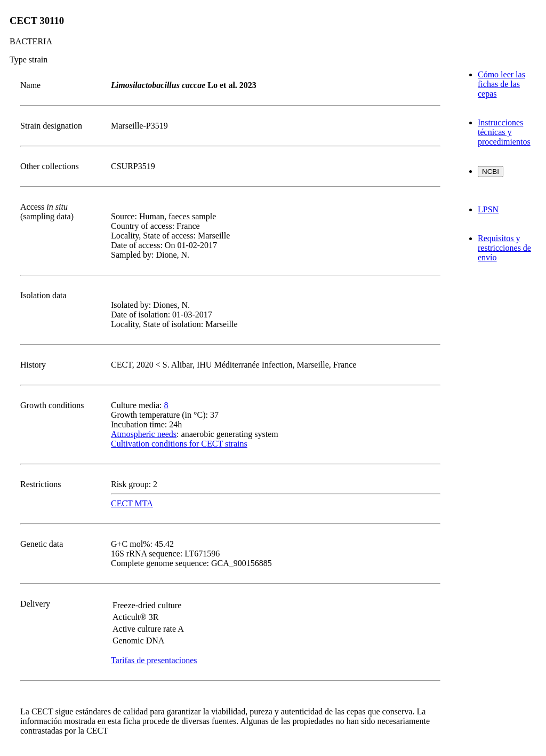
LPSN (488, 209)
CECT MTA (132, 503)
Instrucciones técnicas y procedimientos (504, 132)
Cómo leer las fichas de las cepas (501, 84)
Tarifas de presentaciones (154, 660)
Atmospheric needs (144, 434)
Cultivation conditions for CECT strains (179, 444)
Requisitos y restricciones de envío (504, 248)
